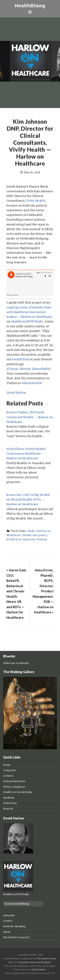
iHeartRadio (40, 369)
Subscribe (9, 915)
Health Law (14, 539)
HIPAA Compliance (14, 787)
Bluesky (24, 663)
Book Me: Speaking (14, 926)
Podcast (42, 539)
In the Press (10, 803)
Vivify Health (36, 201)
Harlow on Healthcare (36, 317)
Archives (8, 776)
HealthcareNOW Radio (27, 321)
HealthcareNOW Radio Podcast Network (22, 299)
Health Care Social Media (18, 792)
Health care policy (35, 535)
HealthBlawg (30, 6)
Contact (8, 921)
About (7, 932)
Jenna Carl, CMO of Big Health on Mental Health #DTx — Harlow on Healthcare (28, 500)
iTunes (12, 369)
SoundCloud (20, 359)
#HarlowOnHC (32, 383)
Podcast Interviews (14, 781)
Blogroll (8, 809)
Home (7, 765)
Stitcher (25, 369)
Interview (29, 539)
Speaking (9, 798)
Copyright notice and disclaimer (34, 962)
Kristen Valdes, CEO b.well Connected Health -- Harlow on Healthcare (30, 417)
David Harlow (16, 393)
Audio (31, 531)
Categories (10, 770)
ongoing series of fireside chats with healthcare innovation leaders (29, 312)
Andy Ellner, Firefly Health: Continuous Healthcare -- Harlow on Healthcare (26, 454)
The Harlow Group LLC (17, 937)
